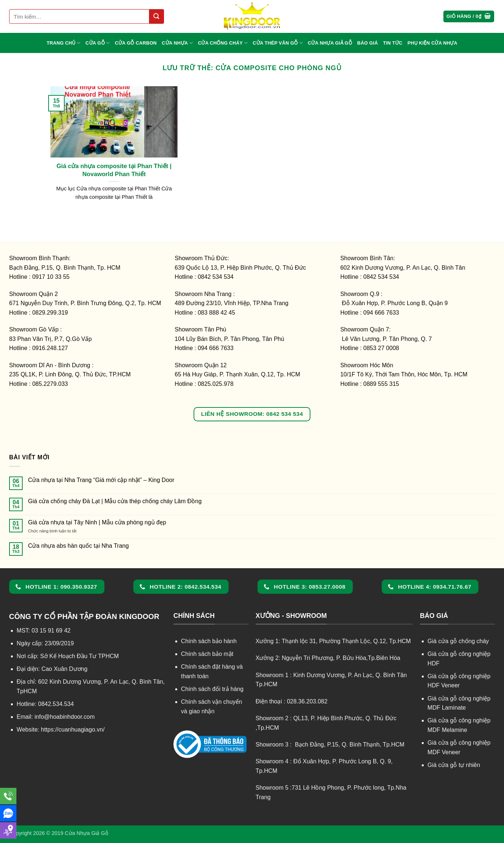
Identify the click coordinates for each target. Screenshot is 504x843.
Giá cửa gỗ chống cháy (458, 641)
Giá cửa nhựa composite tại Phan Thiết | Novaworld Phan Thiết (114, 170)
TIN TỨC (393, 43)
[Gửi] (157, 16)
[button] (469, 17)
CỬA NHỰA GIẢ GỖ (330, 43)
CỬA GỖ (98, 43)
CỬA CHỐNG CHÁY (223, 43)
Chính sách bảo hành (209, 641)
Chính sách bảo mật (207, 654)
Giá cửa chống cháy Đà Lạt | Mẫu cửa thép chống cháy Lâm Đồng (115, 501)
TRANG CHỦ (64, 43)
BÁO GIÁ (368, 43)
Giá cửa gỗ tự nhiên (454, 765)
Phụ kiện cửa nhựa (433, 43)
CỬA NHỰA (177, 43)
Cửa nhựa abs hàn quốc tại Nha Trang (79, 546)
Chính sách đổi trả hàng (212, 689)
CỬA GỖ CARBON (136, 43)
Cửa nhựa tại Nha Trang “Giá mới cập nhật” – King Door (101, 480)
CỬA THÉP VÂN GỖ (278, 43)
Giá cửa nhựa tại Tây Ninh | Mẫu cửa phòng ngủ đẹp (97, 522)
